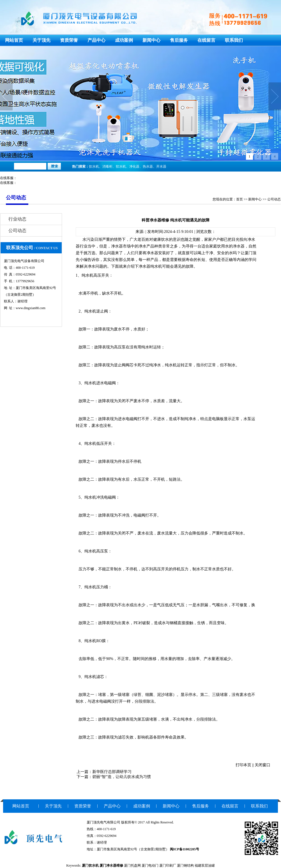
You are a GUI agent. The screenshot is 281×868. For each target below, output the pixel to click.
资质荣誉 (69, 40)
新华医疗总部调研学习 (112, 772)
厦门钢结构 (185, 865)
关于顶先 (42, 40)
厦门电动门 (150, 865)
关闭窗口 (262, 765)
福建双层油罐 (205, 865)
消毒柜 (107, 166)
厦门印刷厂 (168, 865)
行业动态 (17, 219)
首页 (239, 199)
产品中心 (96, 40)
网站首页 (14, 40)
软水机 (121, 166)
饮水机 (94, 166)
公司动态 (274, 199)
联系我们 (234, 40)
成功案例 (124, 40)
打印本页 (243, 765)
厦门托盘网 (132, 865)
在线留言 (206, 40)
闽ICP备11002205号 (185, 849)
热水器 (148, 166)
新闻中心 (151, 40)
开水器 (161, 166)
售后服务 (179, 40)
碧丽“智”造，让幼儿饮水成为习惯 (121, 777)
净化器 (134, 166)
